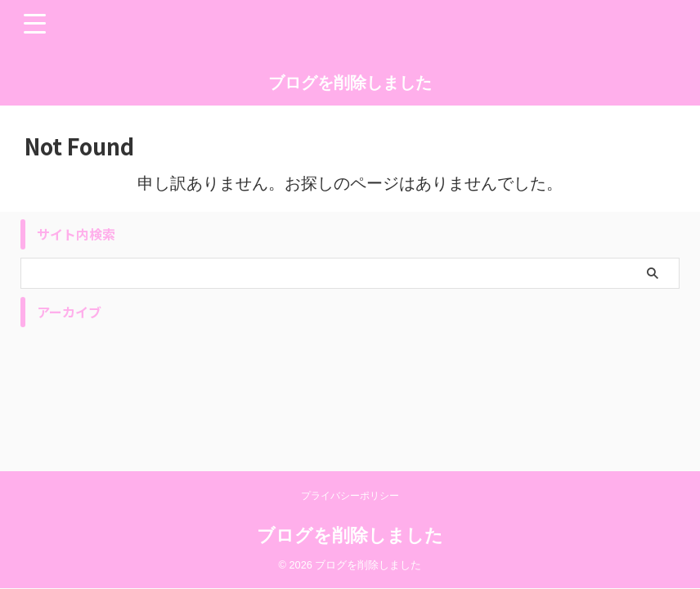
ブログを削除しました (350, 83)
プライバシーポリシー (350, 496)
